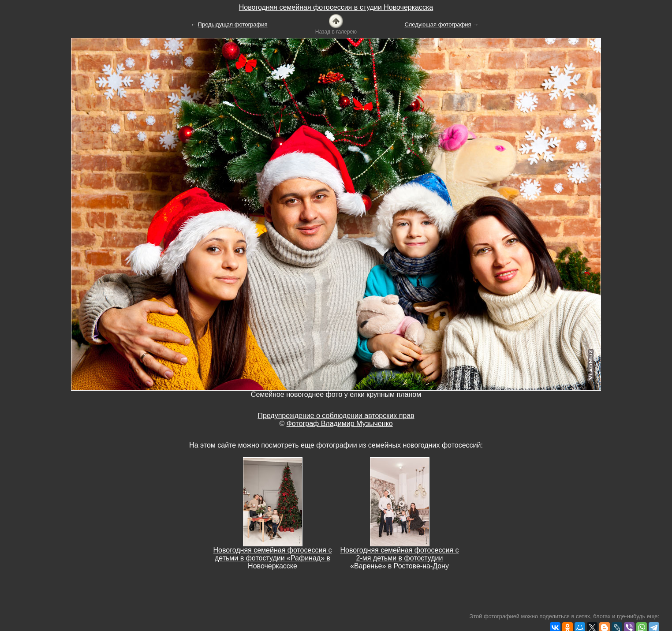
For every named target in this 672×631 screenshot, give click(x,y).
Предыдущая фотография (233, 24)
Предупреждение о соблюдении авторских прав (336, 416)
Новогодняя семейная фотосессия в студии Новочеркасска (336, 7)
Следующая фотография (438, 24)
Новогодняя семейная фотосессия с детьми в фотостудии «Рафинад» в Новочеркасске (273, 558)
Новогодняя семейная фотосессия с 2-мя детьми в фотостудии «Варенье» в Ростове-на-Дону (400, 558)
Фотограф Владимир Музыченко (340, 424)
